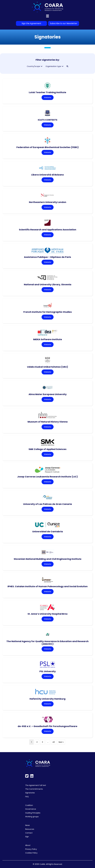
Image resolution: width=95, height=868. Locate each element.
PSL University (48, 671)
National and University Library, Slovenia (48, 284)
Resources (30, 829)
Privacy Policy (31, 849)
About (28, 845)
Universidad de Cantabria (48, 531)
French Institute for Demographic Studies (48, 312)
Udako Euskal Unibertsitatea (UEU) (48, 367)
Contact (29, 833)
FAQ (27, 797)
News (27, 825)
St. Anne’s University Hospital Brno (48, 614)
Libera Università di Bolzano (48, 175)
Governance (31, 809)
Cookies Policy (31, 853)
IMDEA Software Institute (48, 339)
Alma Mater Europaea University (48, 394)
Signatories (30, 793)
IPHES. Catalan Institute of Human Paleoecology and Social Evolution (48, 586)
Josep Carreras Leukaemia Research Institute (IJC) (47, 477)
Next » (61, 742)
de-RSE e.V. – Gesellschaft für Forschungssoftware (47, 726)
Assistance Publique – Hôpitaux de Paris (47, 257)
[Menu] (47, 16)
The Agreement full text (36, 785)
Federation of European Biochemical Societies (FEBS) (48, 147)
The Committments (34, 789)
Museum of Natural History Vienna (48, 422)
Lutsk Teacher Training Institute (47, 92)
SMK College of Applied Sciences (47, 449)
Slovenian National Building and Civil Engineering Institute (48, 559)
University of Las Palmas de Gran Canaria (47, 504)
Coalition (29, 805)
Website (48, 97)
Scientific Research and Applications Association (48, 230)
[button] (42, 66)
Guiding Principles (33, 813)
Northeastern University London (48, 202)
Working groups (32, 817)
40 (54, 742)
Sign (27, 837)
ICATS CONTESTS (48, 120)
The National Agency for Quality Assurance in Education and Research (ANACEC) (47, 643)
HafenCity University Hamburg (47, 699)
